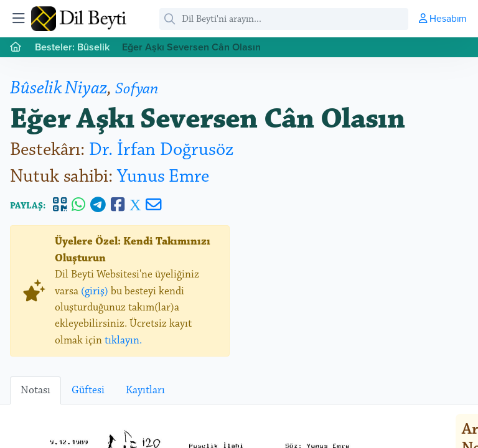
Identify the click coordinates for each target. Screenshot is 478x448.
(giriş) (95, 291)
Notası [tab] (35, 390)
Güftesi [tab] (88, 390)
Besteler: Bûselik (72, 47)
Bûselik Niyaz (59, 88)
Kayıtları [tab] (145, 390)
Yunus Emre (163, 176)
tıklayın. (123, 340)
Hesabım (443, 18)
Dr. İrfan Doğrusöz (161, 150)
